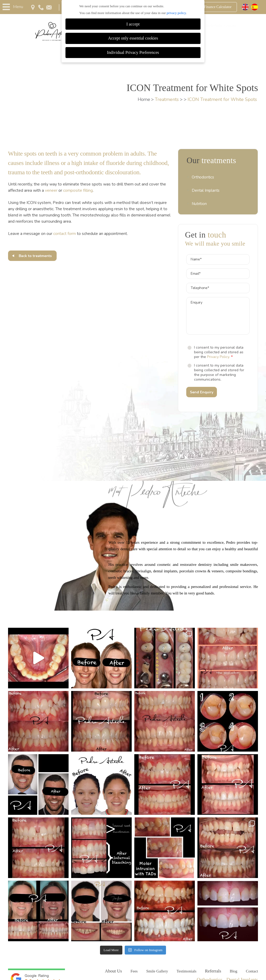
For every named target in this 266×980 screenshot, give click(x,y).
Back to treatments (35, 256)
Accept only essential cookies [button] (133, 38)
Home (144, 99)
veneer (51, 190)
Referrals (214, 25)
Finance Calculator (218, 7)
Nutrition (199, 204)
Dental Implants (206, 190)
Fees (134, 971)
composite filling (78, 190)
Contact (231, 25)
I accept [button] (133, 24)
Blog (233, 971)
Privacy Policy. (218, 357)
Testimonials (187, 971)
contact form (65, 234)
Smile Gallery (157, 971)
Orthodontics (203, 177)
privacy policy (176, 13)
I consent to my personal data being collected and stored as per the (219, 352)
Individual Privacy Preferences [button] (133, 53)
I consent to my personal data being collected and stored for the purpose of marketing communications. (219, 373)
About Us (114, 971)
